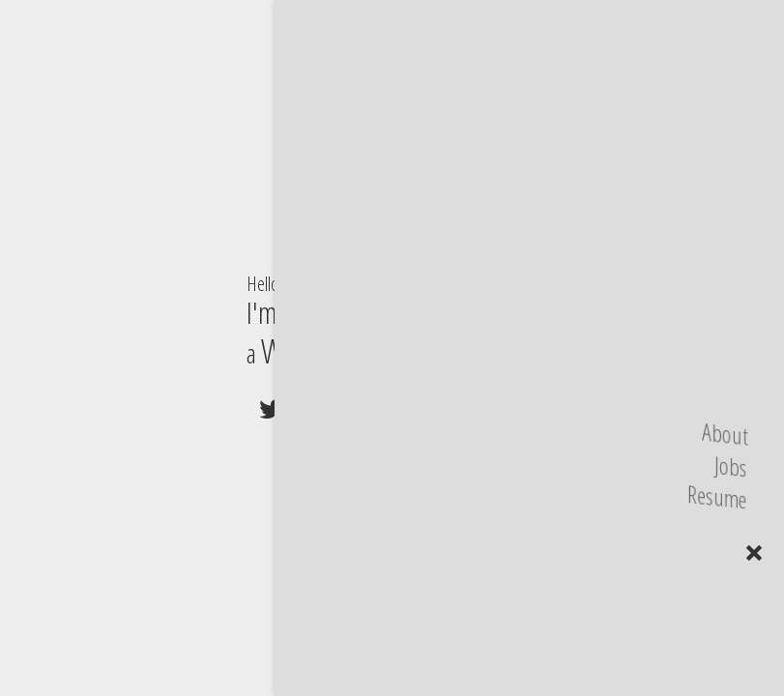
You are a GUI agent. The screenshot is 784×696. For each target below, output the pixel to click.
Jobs (728, 466)
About (722, 434)
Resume (714, 496)
